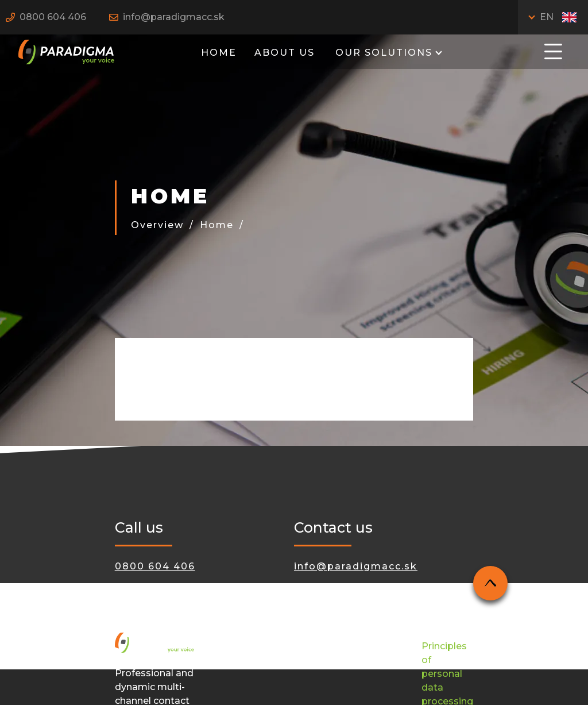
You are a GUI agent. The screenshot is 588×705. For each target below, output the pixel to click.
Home (219, 53)
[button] (553, 51)
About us (285, 53)
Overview (157, 225)
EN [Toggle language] (558, 17)
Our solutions (382, 53)
